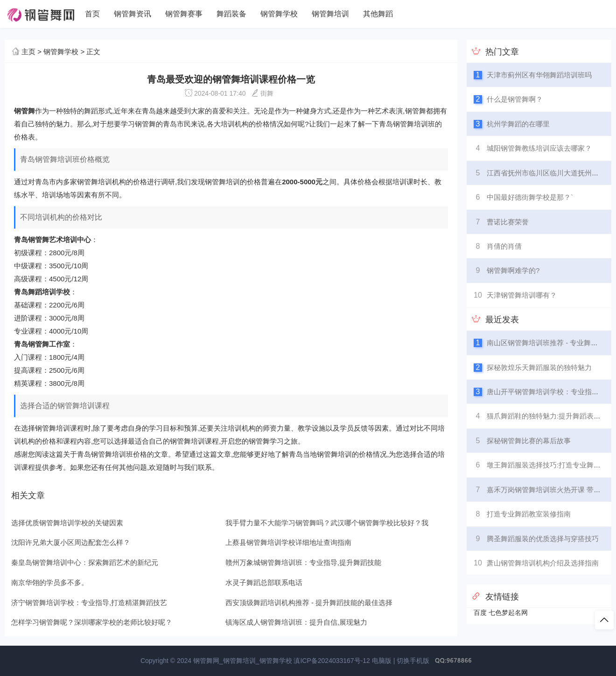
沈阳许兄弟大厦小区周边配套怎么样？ (71, 542)
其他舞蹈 (378, 14)
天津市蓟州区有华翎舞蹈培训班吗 (539, 75)
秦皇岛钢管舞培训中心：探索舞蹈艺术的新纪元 (85, 562)
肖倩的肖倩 (504, 246)
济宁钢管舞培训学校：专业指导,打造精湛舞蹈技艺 (89, 603)
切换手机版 (413, 661)
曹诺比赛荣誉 (508, 222)
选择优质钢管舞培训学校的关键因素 (67, 523)
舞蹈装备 (231, 14)
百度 (480, 613)
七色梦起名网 (508, 613)
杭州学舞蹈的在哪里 (518, 124)
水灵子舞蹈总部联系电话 (264, 582)
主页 (28, 52)
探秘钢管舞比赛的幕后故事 (529, 441)
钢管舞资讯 (133, 14)
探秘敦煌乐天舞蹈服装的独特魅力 (539, 367)
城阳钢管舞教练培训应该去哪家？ (539, 148)
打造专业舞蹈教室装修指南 (529, 514)
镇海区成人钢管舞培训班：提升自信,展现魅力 (296, 622)
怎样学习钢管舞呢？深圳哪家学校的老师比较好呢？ (92, 622)
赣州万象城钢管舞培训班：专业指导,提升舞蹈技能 (303, 562)
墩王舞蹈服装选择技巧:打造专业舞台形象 (551, 465)
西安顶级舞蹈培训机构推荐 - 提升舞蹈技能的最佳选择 (309, 603)
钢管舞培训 (330, 14)
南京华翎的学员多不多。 (50, 582)
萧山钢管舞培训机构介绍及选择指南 (543, 563)
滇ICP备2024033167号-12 (332, 661)
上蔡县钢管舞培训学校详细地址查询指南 (288, 542)
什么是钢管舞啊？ (515, 99)
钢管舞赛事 (184, 14)
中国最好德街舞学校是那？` (530, 197)
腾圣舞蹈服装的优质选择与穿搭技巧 (543, 539)
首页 (92, 14)
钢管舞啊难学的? (513, 270)
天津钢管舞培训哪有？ (522, 295)
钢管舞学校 (279, 14)
